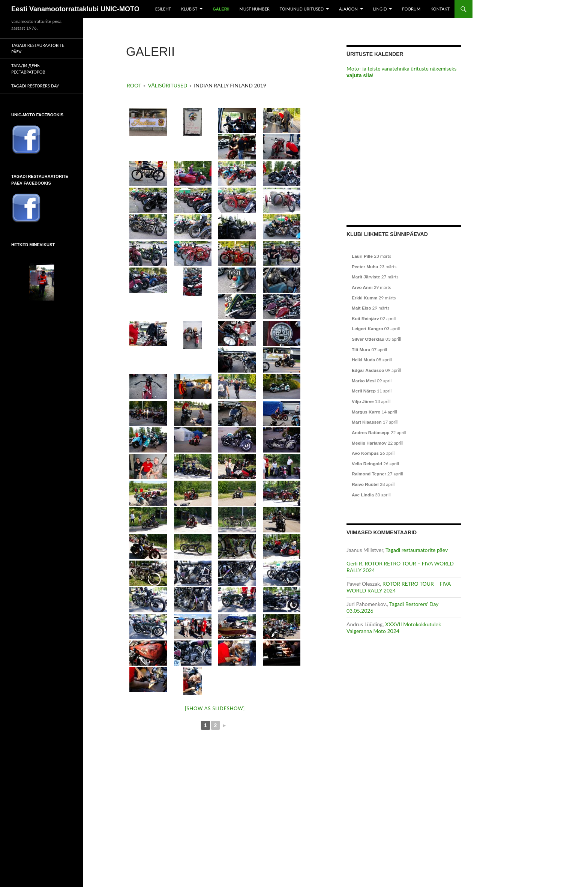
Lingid (380, 9)
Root (134, 85)
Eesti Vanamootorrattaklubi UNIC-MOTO (75, 9)
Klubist (189, 9)
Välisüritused (168, 85)
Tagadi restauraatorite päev (417, 550)
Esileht (163, 9)
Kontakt (440, 9)
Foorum (411, 9)
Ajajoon (348, 9)
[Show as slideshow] (215, 708)
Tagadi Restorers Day (35, 86)
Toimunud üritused (302, 9)
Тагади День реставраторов (28, 69)
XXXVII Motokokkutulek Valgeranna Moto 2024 (394, 628)
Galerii (221, 9)
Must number (255, 9)
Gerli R (354, 563)
